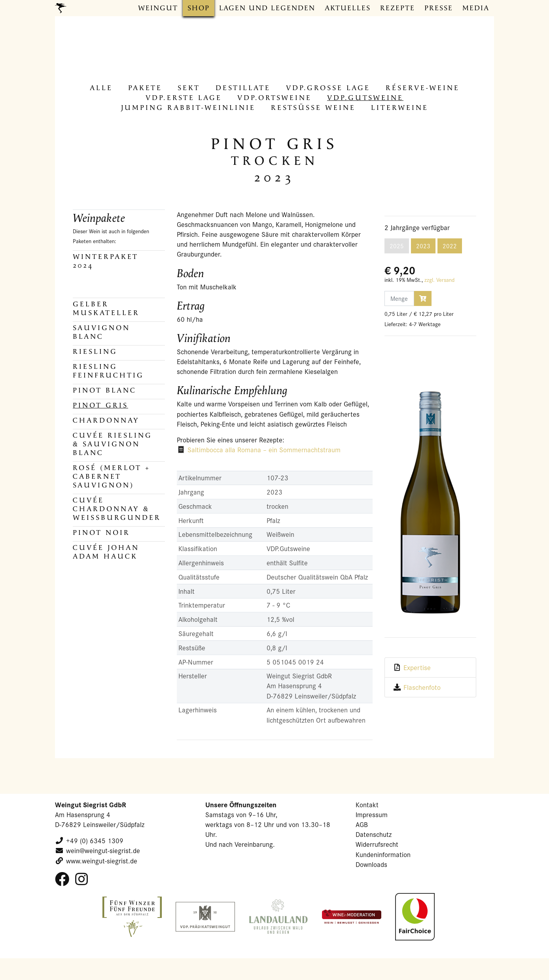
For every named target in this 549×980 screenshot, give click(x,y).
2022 (450, 246)
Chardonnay (106, 420)
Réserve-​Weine (423, 88)
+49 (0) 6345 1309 (95, 841)
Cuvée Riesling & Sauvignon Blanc (113, 444)
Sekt (189, 88)
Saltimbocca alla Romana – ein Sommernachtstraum (264, 450)
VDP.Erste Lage (184, 98)
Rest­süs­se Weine (313, 108)
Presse (439, 8)
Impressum (372, 815)
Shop (199, 8)
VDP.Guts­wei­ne (365, 98)
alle (101, 88)
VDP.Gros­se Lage (328, 88)
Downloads (371, 864)
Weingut (158, 8)
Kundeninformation (383, 854)
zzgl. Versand (439, 280)
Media (476, 8)
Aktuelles (348, 8)
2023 (423, 246)
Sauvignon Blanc (101, 332)
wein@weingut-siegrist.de (103, 851)
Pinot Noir (101, 533)
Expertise (417, 667)
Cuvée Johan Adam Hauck (106, 552)
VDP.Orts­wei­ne (274, 98)
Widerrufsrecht (377, 844)
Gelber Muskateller (106, 309)
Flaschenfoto (422, 687)
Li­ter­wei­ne (400, 108)
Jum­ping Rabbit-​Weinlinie (188, 108)
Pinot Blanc (105, 390)
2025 (397, 246)
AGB (362, 824)
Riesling (95, 352)
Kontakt (367, 805)
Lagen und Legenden (267, 8)
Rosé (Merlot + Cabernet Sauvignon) (112, 477)
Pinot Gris (100, 405)
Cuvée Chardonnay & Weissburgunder (117, 509)
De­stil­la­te (243, 88)
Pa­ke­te (145, 88)
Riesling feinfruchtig (108, 371)
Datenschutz (374, 834)
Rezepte (398, 8)
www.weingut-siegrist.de (102, 861)
